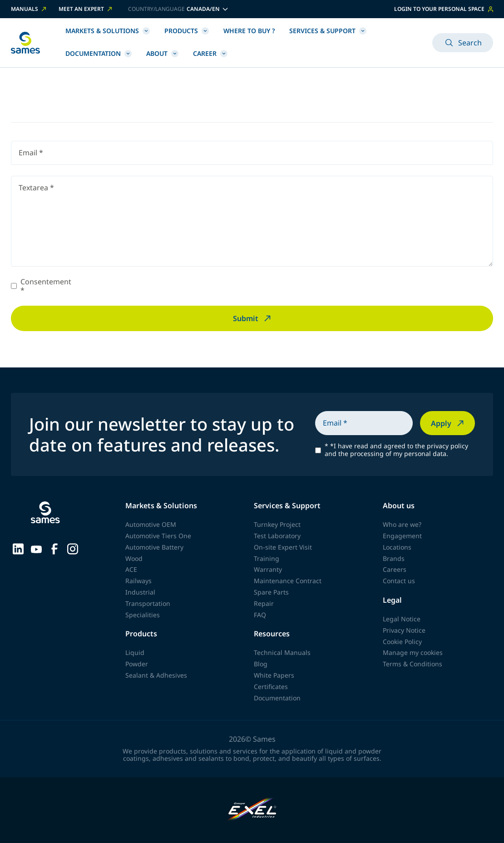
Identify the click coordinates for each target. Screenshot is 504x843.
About (162, 53)
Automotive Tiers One (158, 536)
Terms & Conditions (413, 664)
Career (210, 53)
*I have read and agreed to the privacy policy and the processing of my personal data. (396, 450)
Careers (395, 569)
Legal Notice (402, 619)
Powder (137, 664)
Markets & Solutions (108, 31)
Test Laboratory (277, 536)
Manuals (29, 9)
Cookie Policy (402, 642)
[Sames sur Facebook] (54, 548)
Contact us (399, 581)
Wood (134, 558)
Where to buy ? (249, 31)
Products (187, 31)
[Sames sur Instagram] (73, 548)
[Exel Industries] (252, 810)
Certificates (271, 687)
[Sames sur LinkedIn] (18, 548)
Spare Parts (271, 592)
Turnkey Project (277, 524)
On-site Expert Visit (283, 547)
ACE (131, 569)
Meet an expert (86, 9)
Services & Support (328, 31)
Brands (394, 558)
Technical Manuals (282, 652)
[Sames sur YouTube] (36, 548)
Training (267, 558)
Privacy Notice (404, 630)
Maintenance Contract (288, 581)
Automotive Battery (154, 547)
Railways (138, 581)
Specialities (143, 615)
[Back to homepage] (25, 43)
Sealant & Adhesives (156, 675)
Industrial (140, 592)
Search (463, 43)
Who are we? (402, 524)
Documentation (99, 53)
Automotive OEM (151, 524)
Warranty (268, 569)
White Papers (274, 675)
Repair (264, 603)
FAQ (260, 615)
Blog (261, 664)
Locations (397, 547)
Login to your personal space (444, 9)
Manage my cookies (413, 652)
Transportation (148, 603)
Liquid (135, 652)
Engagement (402, 536)
